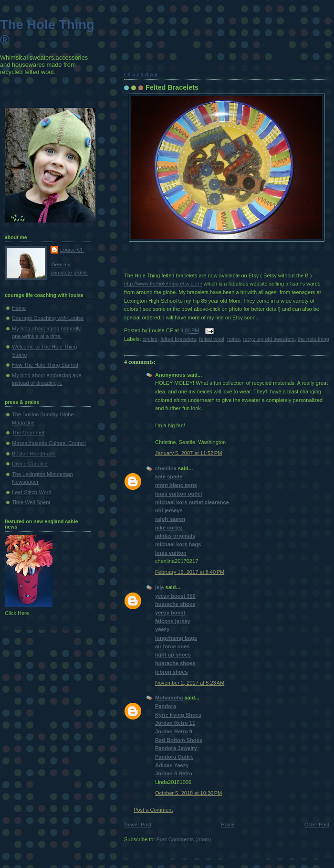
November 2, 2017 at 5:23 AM (190, 683)
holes (233, 339)
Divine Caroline (30, 464)
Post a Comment (153, 810)
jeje (159, 587)
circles (150, 339)
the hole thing (313, 339)
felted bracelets (178, 339)
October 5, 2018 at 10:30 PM (188, 793)
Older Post (317, 825)
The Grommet (28, 433)
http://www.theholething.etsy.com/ (163, 284)
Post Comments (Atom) (184, 839)
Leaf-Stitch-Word (32, 492)
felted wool (212, 339)
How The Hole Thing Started (45, 365)
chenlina (166, 468)
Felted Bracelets (172, 87)
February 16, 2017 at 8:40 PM (190, 572)
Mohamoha (169, 698)
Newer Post (138, 825)
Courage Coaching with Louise (48, 318)
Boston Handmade (34, 454)
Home (228, 825)
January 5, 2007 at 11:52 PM (188, 453)
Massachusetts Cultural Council (49, 443)
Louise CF (72, 250)
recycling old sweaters (269, 339)
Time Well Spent (31, 502)
